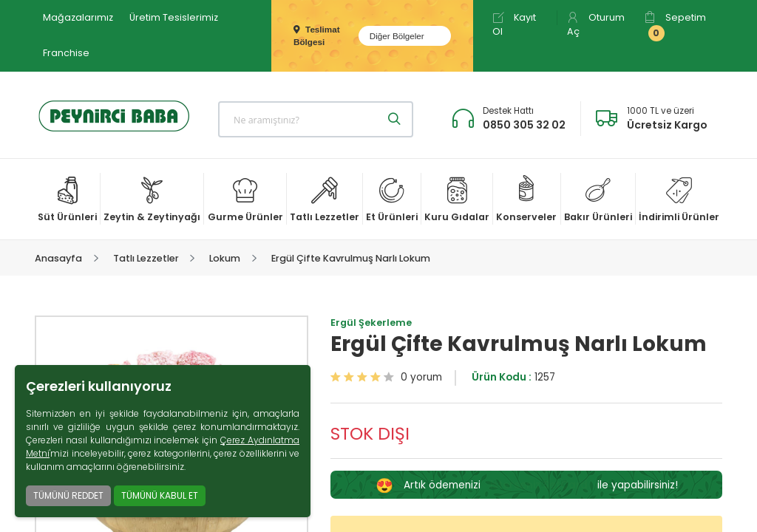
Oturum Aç (596, 24)
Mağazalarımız (78, 17)
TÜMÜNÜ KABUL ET (160, 495)
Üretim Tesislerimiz (174, 17)
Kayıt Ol (514, 24)
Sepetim (675, 26)
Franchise (66, 53)
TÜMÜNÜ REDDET (68, 495)
